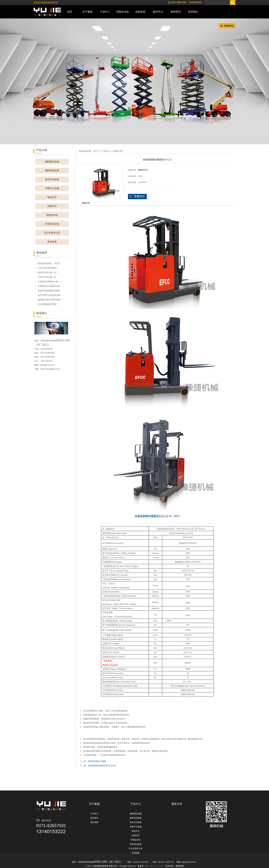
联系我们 (193, 12)
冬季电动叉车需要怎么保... (50, 286)
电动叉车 (52, 197)
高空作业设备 (52, 179)
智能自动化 (123, 12)
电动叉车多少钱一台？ (48, 272)
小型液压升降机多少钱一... (50, 282)
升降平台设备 (52, 188)
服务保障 (94, 822)
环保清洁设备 (52, 224)
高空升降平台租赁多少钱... (50, 295)
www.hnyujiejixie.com (50, 369)
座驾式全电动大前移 (97, 761)
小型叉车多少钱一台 (47, 277)
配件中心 (158, 12)
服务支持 (177, 804)
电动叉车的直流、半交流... (50, 263)
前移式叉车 (118, 151)
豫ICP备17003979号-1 (155, 866)
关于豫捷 (87, 12)
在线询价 (137, 196)
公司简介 (94, 814)
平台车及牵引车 (52, 233)
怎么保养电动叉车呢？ (48, 304)
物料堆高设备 (52, 171)
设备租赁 (140, 12)
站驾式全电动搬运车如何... (50, 291)
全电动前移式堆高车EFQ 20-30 (102, 766)
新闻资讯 (176, 12)
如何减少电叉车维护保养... (50, 300)
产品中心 (105, 12)
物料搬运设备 (52, 162)
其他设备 (52, 242)
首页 (70, 12)
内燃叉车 (52, 206)
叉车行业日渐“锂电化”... (48, 268)
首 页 (96, 151)
